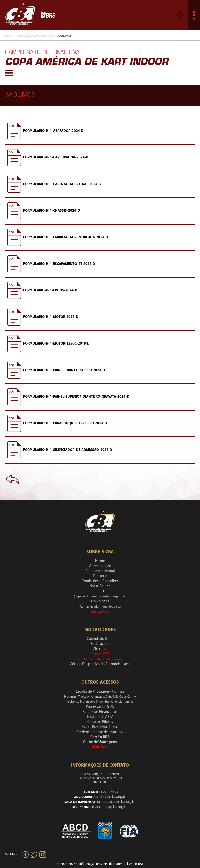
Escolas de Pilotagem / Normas (100, 692)
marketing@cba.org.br (110, 807)
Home (8, 36)
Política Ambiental (100, 571)
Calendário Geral (100, 639)
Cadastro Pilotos (100, 722)
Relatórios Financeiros (100, 712)
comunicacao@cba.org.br (116, 802)
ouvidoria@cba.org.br (110, 797)
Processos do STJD (100, 707)
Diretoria (100, 576)
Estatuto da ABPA (100, 717)
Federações (100, 644)
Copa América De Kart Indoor (34, 36)
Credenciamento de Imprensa (100, 732)
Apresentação (100, 566)
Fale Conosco (100, 612)
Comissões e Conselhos (100, 581)
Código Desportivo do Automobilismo (100, 664)
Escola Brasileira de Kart (100, 727)
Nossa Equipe (100, 586)
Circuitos (100, 649)
